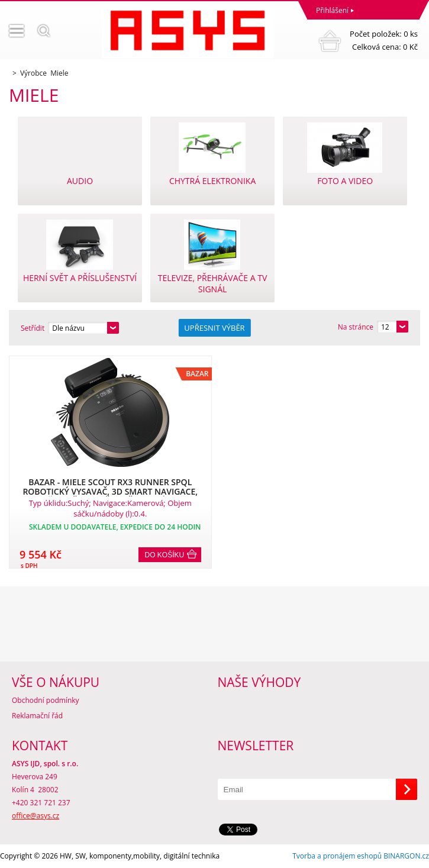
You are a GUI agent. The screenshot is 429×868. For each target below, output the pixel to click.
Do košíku (165, 555)
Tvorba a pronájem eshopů (337, 856)
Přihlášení (332, 10)
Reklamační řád (37, 716)
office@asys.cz (36, 816)
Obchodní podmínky (46, 700)
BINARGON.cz (406, 856)
